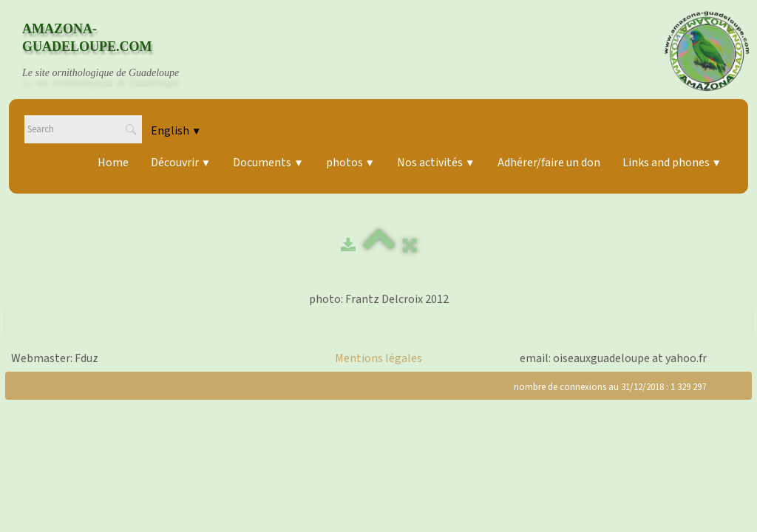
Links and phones (672, 163)
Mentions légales (378, 358)
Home (113, 163)
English (176, 131)
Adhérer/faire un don (549, 163)
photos (350, 163)
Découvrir (181, 163)
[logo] (115, 51)
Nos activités (436, 163)
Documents (268, 163)
